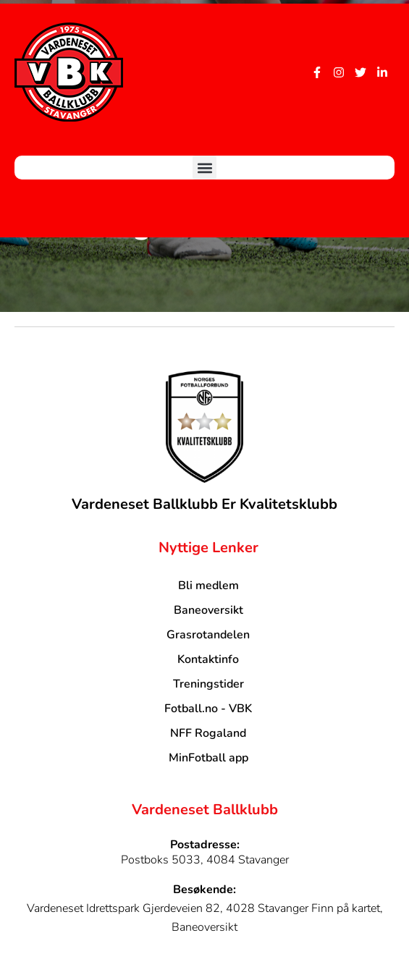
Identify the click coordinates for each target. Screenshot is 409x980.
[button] (204, 168)
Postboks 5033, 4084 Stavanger (205, 860)
